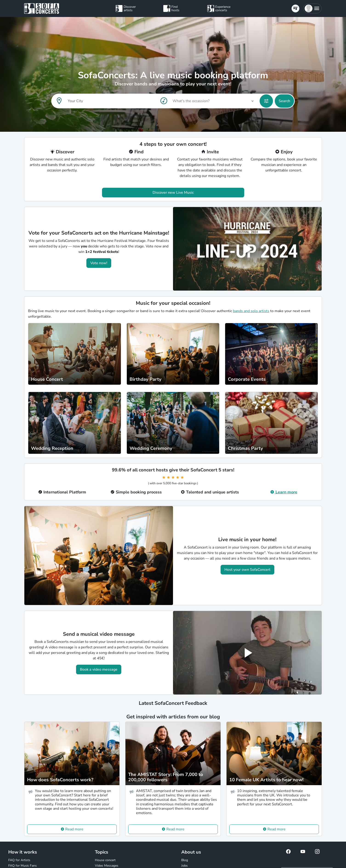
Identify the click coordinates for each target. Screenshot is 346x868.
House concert (105, 860)
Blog (185, 860)
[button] (312, 8)
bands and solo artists (251, 311)
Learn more (284, 492)
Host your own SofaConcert (247, 570)
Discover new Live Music (173, 193)
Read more (74, 829)
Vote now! (99, 263)
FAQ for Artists (19, 860)
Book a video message (99, 669)
